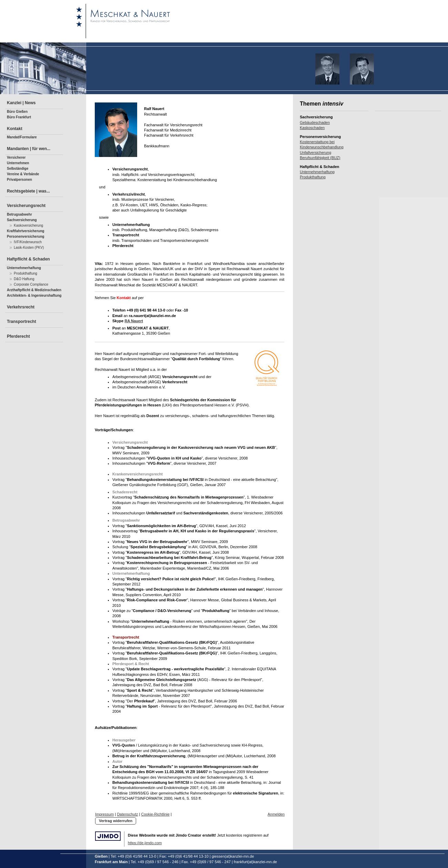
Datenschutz (127, 814)
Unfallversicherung (315, 152)
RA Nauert (134, 321)
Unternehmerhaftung (317, 172)
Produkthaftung (313, 177)
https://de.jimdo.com (145, 843)
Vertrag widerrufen (116, 821)
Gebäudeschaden (315, 122)
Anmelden (276, 814)
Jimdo (108, 836)
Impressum (104, 814)
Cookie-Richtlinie (156, 814)
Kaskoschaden (312, 128)
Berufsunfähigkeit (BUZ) (320, 158)
